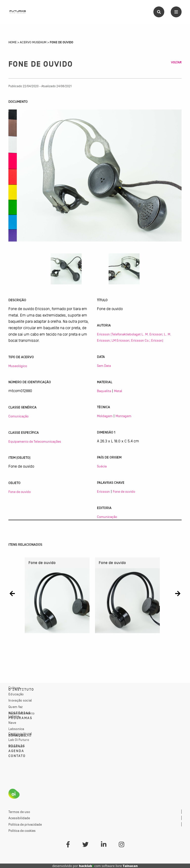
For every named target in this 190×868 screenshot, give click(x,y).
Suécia (102, 466)
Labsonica (16, 729)
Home (12, 42)
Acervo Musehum (33, 42)
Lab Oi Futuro (19, 740)
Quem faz (16, 707)
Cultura (14, 688)
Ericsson (103, 491)
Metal (118, 391)
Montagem (123, 416)
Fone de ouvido (20, 492)
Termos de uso (19, 812)
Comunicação (18, 416)
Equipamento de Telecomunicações (35, 441)
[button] (12, 593)
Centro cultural (20, 733)
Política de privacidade (25, 824)
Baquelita (104, 391)
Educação (16, 694)
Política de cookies (22, 831)
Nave (12, 723)
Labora (14, 716)
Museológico (18, 366)
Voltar (176, 62)
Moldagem (105, 416)
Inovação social (20, 700)
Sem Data (104, 366)
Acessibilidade (19, 818)
